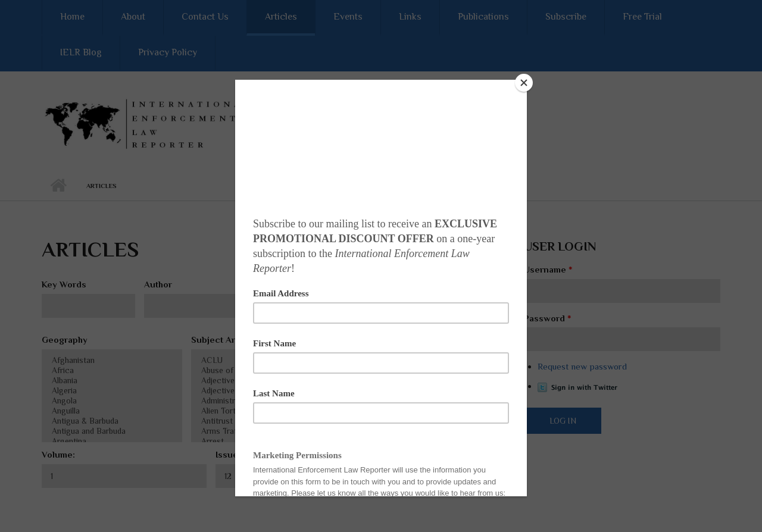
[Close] (524, 83)
